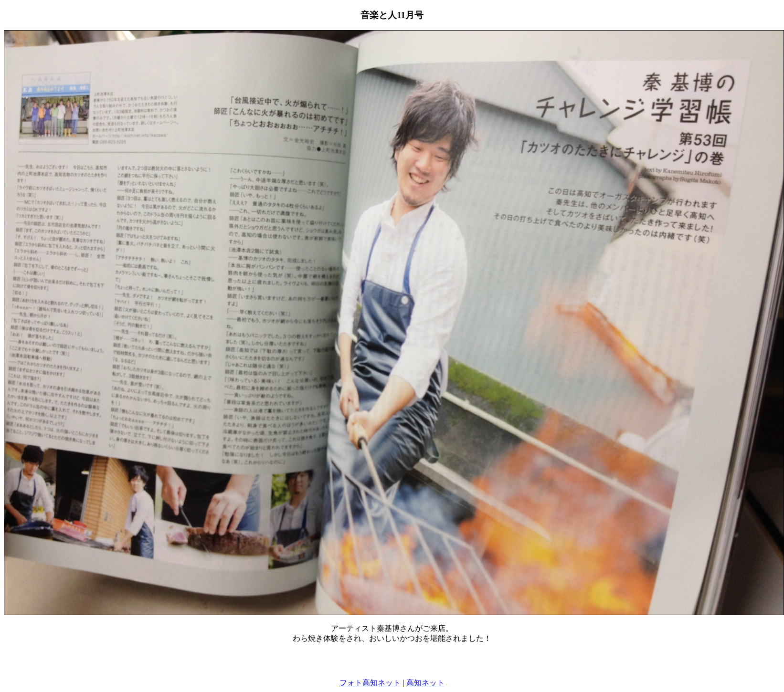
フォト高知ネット (370, 683)
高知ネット (425, 683)
